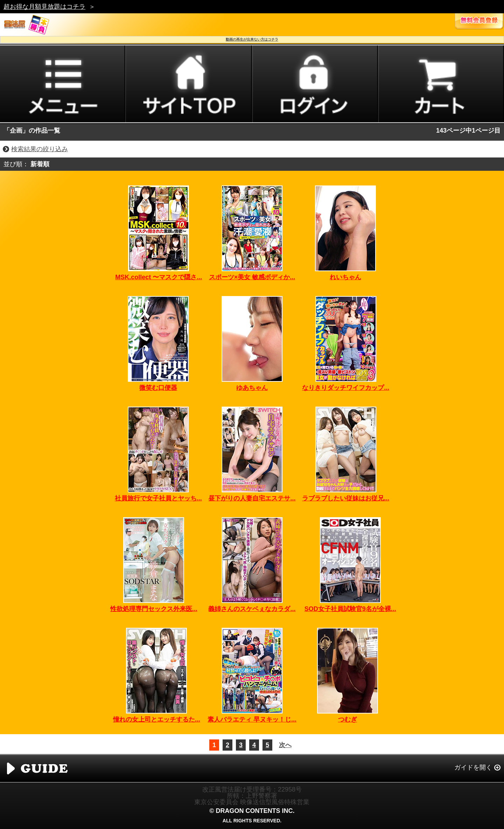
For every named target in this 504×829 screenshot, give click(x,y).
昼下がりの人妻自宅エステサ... (252, 498)
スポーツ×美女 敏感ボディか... (252, 277)
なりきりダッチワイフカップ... (346, 388)
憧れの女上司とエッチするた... (157, 719)
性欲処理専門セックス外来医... (154, 609)
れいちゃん (345, 277)
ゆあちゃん (252, 388)
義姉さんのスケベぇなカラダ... (252, 609)
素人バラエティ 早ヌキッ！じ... (252, 719)
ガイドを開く (473, 767)
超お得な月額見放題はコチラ (44, 7)
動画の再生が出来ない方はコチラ (252, 39)
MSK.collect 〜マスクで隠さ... (159, 277)
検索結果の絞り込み (40, 149)
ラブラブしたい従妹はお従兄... (346, 498)
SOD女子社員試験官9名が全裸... (350, 609)
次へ (285, 745)
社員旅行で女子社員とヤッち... (158, 498)
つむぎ (348, 719)
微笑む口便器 (158, 388)
